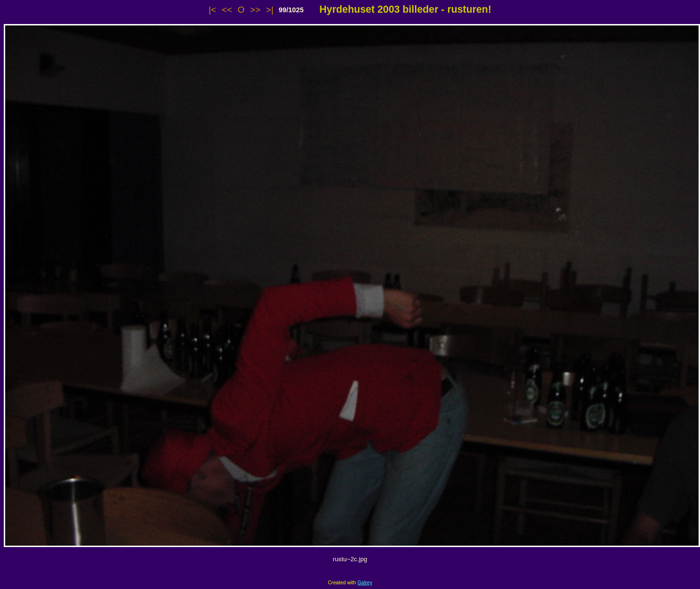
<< (227, 10)
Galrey (365, 582)
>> (255, 10)
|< (212, 10)
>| (270, 10)
